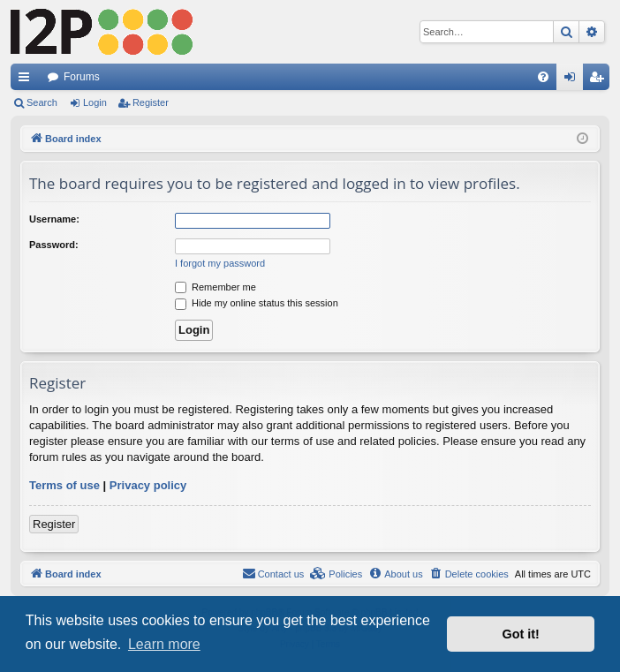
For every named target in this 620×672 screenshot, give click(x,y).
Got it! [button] (521, 634)
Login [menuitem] (574, 80)
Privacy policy (148, 485)
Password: (54, 245)
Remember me (215, 287)
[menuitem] (543, 77)
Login (95, 102)
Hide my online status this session (257, 303)
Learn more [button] (164, 644)
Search (42, 102)
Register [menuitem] (600, 80)
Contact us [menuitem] (273, 573)
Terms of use (64, 485)
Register (151, 102)
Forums (82, 77)
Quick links (27, 80)
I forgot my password (220, 263)
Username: (54, 219)
